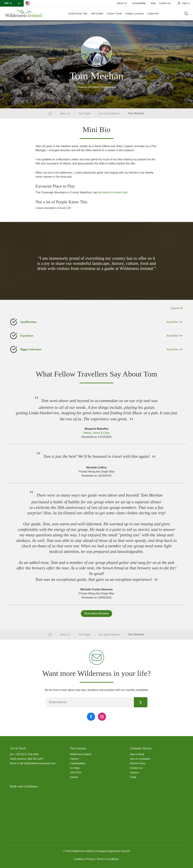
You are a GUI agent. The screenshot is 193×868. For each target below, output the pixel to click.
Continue (141, 702)
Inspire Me (153, 14)
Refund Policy (138, 763)
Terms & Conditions (108, 859)
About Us (122, 3)
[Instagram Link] (102, 717)
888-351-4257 (35, 759)
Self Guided (97, 14)
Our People (84, 113)
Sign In (186, 3)
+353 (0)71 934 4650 (27, 754)
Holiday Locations (135, 14)
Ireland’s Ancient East (115, 192)
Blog (153, 3)
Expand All (177, 308)
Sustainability (139, 3)
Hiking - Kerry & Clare (96, 433)
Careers (134, 772)
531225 (125, 851)
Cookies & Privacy (85, 859)
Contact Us (165, 3)
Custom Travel (114, 14)
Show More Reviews (97, 613)
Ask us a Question (140, 759)
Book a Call (17, 763)
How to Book (137, 754)
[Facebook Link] (91, 717)
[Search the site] (186, 14)
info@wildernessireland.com (40, 763)
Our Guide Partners (109, 113)
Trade (133, 777)
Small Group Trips (78, 14)
